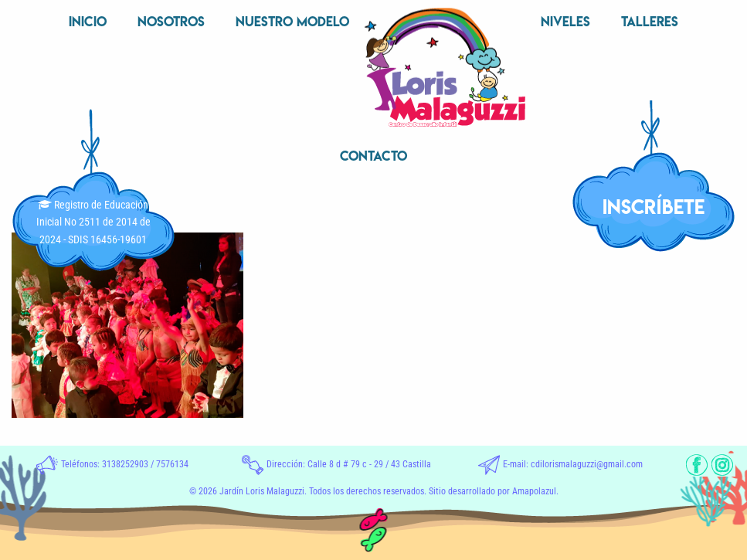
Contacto (373, 156)
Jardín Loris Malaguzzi (262, 491)
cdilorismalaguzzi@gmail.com (587, 464)
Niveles (565, 21)
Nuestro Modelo (292, 21)
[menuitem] (88, 23)
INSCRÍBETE (654, 207)
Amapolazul (534, 491)
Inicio (88, 21)
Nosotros (171, 21)
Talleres (650, 21)
